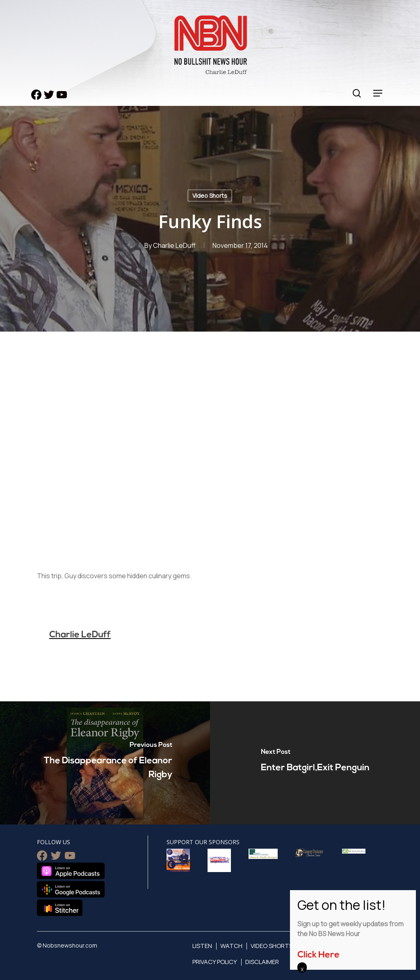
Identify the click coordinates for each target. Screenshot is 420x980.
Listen (202, 946)
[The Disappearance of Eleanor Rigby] (105, 763)
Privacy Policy (215, 962)
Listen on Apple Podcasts (71, 871)
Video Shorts (210, 196)
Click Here (318, 955)
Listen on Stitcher (60, 908)
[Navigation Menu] (378, 93)
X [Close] (302, 969)
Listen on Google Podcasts (71, 889)
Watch (231, 946)
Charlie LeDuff (174, 245)
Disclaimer (262, 962)
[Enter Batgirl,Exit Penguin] (315, 763)
